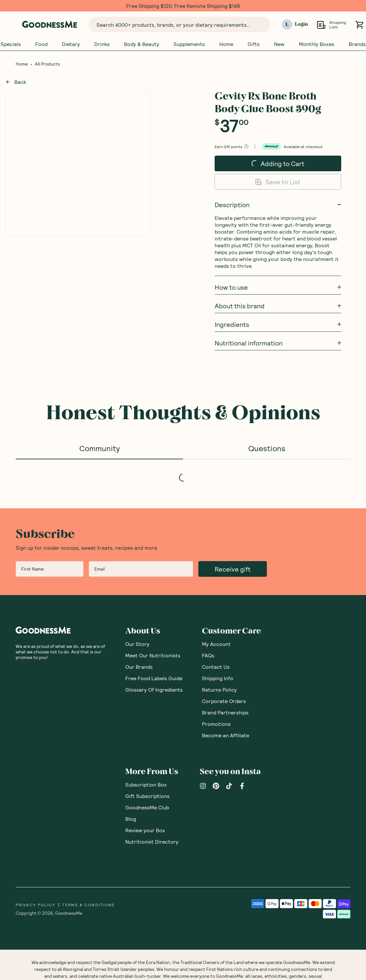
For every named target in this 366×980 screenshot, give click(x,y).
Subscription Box (146, 784)
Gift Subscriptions (147, 796)
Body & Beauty (142, 44)
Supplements (189, 44)
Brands (357, 44)
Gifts (254, 44)
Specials (11, 44)
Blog (131, 819)
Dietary (71, 44)
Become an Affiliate (226, 735)
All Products (47, 64)
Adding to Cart (270, 165)
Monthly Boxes (317, 44)
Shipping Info (218, 678)
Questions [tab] (267, 448)
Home (226, 44)
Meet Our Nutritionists (153, 655)
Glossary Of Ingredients (154, 689)
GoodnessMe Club (147, 807)
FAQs (208, 655)
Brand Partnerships (225, 712)
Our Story (137, 644)
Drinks (102, 44)
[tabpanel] (183, 471)
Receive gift (233, 569)
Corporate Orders (224, 701)
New (279, 44)
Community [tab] (99, 448)
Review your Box (145, 830)
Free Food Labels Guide (154, 678)
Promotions (216, 724)
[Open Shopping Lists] (321, 25)
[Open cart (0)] (359, 25)
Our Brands (139, 667)
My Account (216, 644)
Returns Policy (219, 689)
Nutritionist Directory (152, 842)
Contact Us (216, 667)
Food (41, 44)
